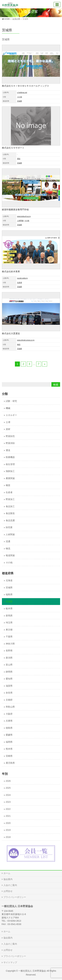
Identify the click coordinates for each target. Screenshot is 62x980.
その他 (20, 97)
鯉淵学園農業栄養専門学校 (15, 210)
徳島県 (9, 728)
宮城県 (9, 588)
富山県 (9, 665)
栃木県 (9, 609)
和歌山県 (10, 707)
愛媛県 (9, 735)
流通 (8, 541)
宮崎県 (9, 756)
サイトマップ (10, 962)
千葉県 (9, 637)
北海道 (9, 580)
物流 (19, 344)
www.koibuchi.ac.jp (24, 216)
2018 (8, 837)
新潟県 (9, 658)
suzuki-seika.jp (22, 278)
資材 (8, 429)
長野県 (9, 651)
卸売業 (9, 527)
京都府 (9, 700)
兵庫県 (9, 721)
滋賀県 (9, 686)
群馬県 (9, 616)
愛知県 (9, 679)
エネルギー (11, 415)
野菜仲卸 (10, 443)
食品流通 (10, 520)
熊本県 (9, 749)
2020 (8, 823)
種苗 (8, 485)
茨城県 (20, 101)
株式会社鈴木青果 (11, 271)
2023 (8, 802)
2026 (8, 781)
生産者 (20, 283)
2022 (8, 809)
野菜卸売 (10, 436)
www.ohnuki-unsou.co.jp (26, 340)
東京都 (9, 630)
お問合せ (8, 891)
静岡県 (9, 672)
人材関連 (20, 221)
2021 (8, 816)
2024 (8, 795)
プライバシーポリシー (15, 897)
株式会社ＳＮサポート (13, 148)
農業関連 (10, 478)
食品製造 (10, 513)
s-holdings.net (22, 93)
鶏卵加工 (10, 471)
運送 (19, 159)
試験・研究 (11, 401)
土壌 (8, 422)
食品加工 (10, 506)
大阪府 (9, 714)
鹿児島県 (10, 763)
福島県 (9, 595)
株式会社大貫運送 (11, 333)
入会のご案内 (10, 885)
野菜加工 (10, 499)
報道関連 (10, 555)
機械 (8, 408)
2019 (8, 830)
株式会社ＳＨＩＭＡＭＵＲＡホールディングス (25, 86)
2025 (8, 788)
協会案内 (8, 879)
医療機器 (10, 457)
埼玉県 (9, 623)
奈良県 (9, 693)
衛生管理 (10, 464)
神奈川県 (10, 644)
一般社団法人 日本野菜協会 (32, 971)
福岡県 (9, 742)
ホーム (7, 873)
